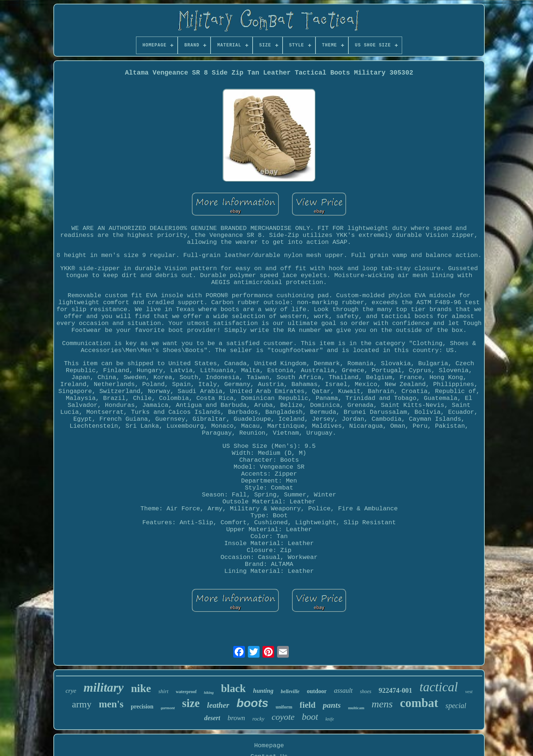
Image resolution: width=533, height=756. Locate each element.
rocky (258, 719)
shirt (163, 691)
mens (382, 704)
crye (71, 691)
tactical (439, 687)
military (104, 687)
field (308, 705)
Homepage (269, 746)
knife (330, 719)
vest (469, 691)
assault (343, 691)
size (191, 703)
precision (142, 706)
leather (218, 705)
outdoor (317, 691)
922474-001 (396, 690)
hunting (263, 691)
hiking (209, 693)
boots (252, 703)
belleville (290, 691)
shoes (366, 691)
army (82, 704)
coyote (283, 717)
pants (332, 705)
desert (212, 718)
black (233, 688)
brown (236, 718)
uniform (284, 707)
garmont (168, 708)
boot (310, 717)
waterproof (186, 692)
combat (419, 703)
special (456, 706)
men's (111, 704)
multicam (356, 708)
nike (141, 688)
